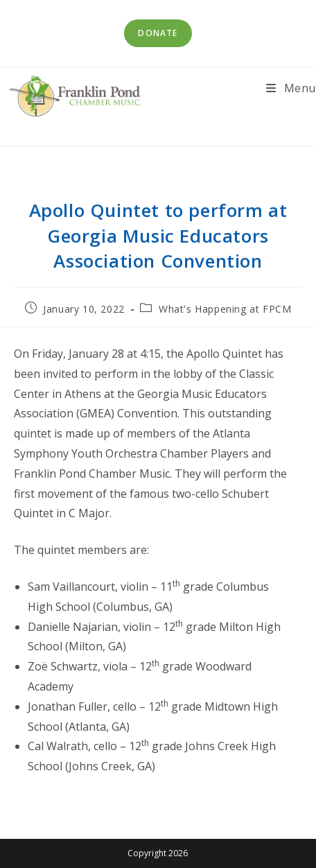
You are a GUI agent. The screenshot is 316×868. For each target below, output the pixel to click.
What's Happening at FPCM (225, 309)
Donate (158, 33)
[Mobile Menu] (291, 88)
